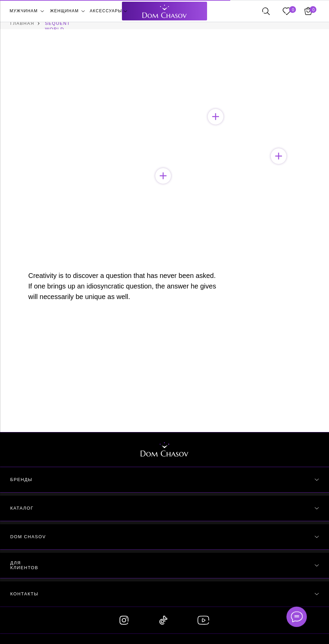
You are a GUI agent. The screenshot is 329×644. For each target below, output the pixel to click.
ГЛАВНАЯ (22, 23)
